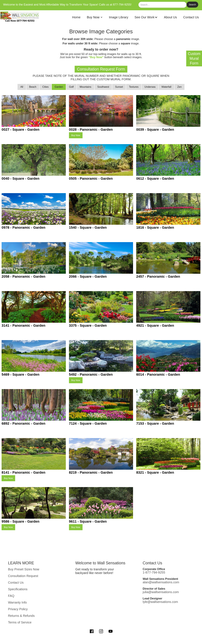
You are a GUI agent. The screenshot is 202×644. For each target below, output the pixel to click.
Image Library (119, 17)
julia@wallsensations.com (161, 592)
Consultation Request (23, 576)
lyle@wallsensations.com (160, 602)
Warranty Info (17, 602)
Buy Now (76, 135)
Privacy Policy (18, 609)
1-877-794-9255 (154, 572)
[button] (95, 17)
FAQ (11, 596)
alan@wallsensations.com (161, 582)
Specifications (18, 589)
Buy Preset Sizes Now (24, 569)
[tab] (22, 87)
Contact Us (191, 17)
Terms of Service (20, 622)
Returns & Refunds (21, 616)
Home (76, 17)
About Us (170, 17)
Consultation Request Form (101, 69)
